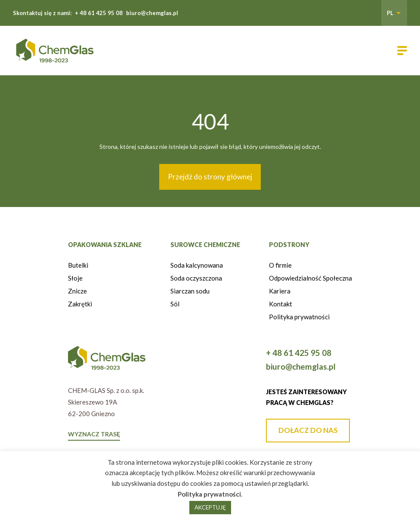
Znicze (77, 291)
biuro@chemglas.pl (152, 13)
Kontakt (281, 304)
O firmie (280, 265)
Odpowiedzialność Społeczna (310, 278)
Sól (175, 304)
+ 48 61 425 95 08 (99, 13)
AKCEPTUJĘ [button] (210, 507)
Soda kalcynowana (197, 265)
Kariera (280, 291)
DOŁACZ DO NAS (308, 430)
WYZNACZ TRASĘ (94, 434)
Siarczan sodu (190, 291)
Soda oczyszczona (196, 278)
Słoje (75, 278)
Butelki (78, 265)
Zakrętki (80, 304)
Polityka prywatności (299, 317)
